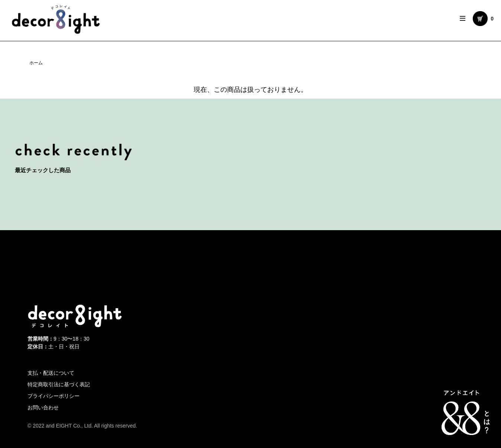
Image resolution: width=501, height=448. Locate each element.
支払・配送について (51, 373)
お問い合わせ (43, 407)
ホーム (36, 63)
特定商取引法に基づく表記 (59, 384)
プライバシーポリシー (54, 396)
